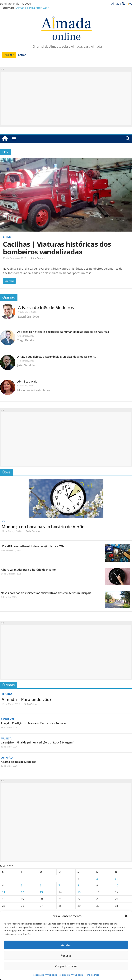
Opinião (9, 297)
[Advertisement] (66, 98)
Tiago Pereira (26, 340)
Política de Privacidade (45, 975)
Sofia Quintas (38, 258)
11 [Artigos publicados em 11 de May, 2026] (4, 892)
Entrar (22, 55)
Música (6, 738)
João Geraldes (26, 365)
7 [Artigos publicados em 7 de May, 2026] (59, 885)
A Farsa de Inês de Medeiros (46, 307)
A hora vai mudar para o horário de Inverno (28, 570)
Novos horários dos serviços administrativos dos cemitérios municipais (46, 593)
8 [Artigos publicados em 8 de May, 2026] (78, 885)
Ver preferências (66, 966)
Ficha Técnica (92, 975)
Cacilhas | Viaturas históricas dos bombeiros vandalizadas (57, 248)
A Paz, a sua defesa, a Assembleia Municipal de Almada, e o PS (57, 357)
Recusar (66, 956)
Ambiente (8, 719)
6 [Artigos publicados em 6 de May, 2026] (40, 885)
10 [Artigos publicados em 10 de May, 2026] (117, 885)
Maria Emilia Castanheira (34, 390)
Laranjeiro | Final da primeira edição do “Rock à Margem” (37, 742)
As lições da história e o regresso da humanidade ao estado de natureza (63, 332)
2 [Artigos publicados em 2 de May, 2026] (97, 878)
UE (3, 521)
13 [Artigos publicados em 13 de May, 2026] (41, 892)
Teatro (7, 694)
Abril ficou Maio (27, 381)
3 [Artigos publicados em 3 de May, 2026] (116, 878)
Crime (7, 237)
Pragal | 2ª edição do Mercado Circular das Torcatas (34, 723)
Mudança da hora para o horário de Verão (43, 526)
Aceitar (66, 945)
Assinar (9, 55)
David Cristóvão (28, 317)
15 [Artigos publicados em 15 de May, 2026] (79, 892)
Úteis (6, 472)
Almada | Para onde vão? (32, 8)
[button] (126, 916)
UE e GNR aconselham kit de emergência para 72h (32, 546)
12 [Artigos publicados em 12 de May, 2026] (22, 892)
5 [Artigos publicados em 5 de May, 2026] (22, 885)
